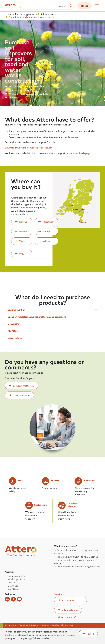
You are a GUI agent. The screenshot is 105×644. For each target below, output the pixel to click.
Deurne (23, 222)
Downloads (14, 586)
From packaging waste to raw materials (78, 557)
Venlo (22, 241)
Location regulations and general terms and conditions (37, 317)
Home (8, 14)
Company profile (16, 576)
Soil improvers (48, 14)
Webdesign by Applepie (62, 625)
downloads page (82, 153)
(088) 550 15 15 (22, 395)
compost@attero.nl (24, 386)
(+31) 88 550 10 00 (73, 600)
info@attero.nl (70, 610)
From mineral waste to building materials (78, 566)
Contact (13, 97)
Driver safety (15, 338)
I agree (90, 634)
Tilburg (46, 231)
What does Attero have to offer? (26, 86)
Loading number (16, 310)
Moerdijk (24, 231)
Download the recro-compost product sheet (29, 148)
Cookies (45, 625)
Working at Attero (17, 579)
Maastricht (49, 222)
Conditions (11, 625)
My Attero (13, 331)
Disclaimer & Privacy (28, 625)
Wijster (47, 241)
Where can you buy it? (20, 90)
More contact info (67, 617)
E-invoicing (13, 324)
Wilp (22, 254)
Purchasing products (26, 14)
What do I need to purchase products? (29, 94)
